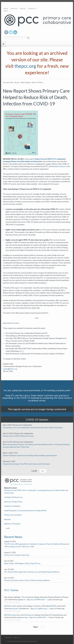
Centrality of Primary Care (13, 497)
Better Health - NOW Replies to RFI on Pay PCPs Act (22, 563)
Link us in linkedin (15, 32)
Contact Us (32, 9)
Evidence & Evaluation (12, 506)
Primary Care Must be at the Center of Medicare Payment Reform (27, 580)
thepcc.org (25, 66)
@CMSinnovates (10, 606)
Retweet (11, 602)
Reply (6, 602)
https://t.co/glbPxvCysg (39, 609)
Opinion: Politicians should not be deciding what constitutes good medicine (30, 456)
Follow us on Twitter (11, 32)
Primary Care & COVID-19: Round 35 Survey (18, 436)
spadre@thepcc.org (10, 369)
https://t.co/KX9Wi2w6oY (36, 600)
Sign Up (23, 9)
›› (43, 627)
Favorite (17, 602)
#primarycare (14, 609)
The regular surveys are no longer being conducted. (37, 409)
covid (8, 528)
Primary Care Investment (13, 515)
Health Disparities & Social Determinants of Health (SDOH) (25, 511)
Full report (15, 323)
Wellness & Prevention (12, 524)
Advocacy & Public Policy (13, 502)
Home (6, 9)
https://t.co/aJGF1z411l (38, 617)
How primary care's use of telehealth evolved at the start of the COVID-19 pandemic (33, 428)
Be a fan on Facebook (6, 32)
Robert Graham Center (62, 166)
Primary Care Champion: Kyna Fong (17, 555)
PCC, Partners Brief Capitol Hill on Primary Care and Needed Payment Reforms (32, 572)
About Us (14, 9)
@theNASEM (51, 606)
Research (7, 519)
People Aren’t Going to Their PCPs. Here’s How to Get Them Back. (27, 464)
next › (43, 471)
